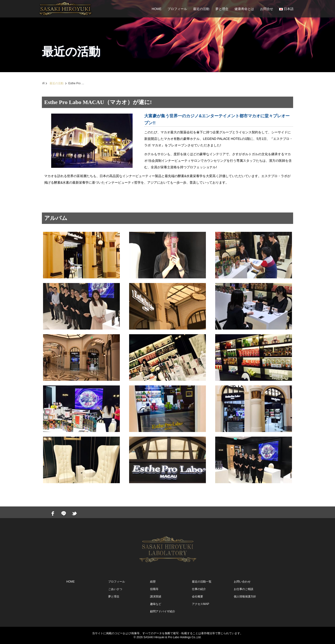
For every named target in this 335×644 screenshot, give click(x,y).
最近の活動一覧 (202, 582)
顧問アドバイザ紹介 (163, 611)
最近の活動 (201, 9)
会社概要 (198, 597)
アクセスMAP (201, 604)
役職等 (154, 589)
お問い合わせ (242, 582)
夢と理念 (222, 9)
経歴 (153, 582)
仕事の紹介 (199, 589)
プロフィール (177, 9)
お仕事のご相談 (244, 589)
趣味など (156, 604)
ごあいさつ (115, 589)
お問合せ (267, 9)
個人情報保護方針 (245, 597)
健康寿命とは (244, 9)
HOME (157, 9)
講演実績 (156, 597)
